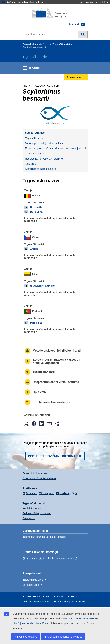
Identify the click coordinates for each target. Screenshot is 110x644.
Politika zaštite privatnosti (37, 513)
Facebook (30, 558)
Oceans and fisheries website (39, 478)
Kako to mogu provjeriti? (94, 2)
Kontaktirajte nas (32, 508)
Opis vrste (31, 164)
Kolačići (73, 597)
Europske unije (31, 585)
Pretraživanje (83, 34)
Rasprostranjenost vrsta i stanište (44, 159)
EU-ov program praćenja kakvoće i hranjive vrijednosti (56, 149)
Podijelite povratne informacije (55, 456)
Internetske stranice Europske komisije (44, 537)
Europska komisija (32, 44)
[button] (26, 424)
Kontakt (80, 602)
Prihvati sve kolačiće (26, 637)
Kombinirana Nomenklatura (41, 169)
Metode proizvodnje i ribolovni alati (45, 143)
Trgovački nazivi (61, 44)
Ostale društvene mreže (60, 558)
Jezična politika (31, 597)
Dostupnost (29, 518)
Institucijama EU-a (33, 580)
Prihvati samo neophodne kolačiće (63, 637)
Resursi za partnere (54, 597)
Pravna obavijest (64, 602)
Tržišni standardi (34, 154)
